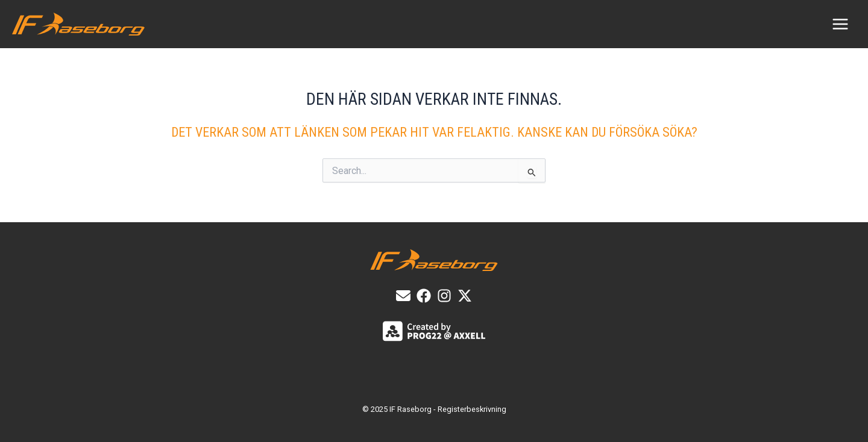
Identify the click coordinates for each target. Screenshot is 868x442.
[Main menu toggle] (840, 24)
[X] (465, 296)
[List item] (424, 296)
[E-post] (403, 296)
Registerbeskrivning (472, 409)
